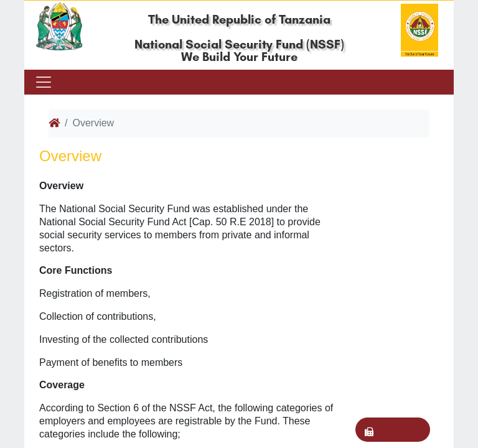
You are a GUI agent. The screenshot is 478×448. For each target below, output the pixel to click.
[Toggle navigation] (43, 82)
